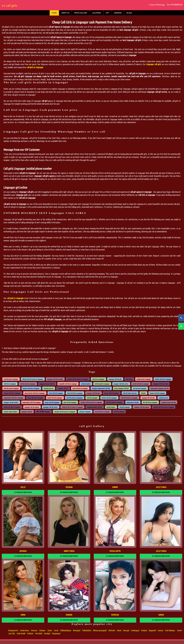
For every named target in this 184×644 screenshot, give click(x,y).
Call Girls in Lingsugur (10, 384)
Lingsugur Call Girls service (121, 384)
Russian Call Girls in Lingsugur (31, 388)
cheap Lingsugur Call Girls (121, 388)
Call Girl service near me (130, 393)
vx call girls (10, 5)
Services (118, 13)
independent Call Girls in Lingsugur (13, 398)
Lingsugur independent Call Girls (101, 388)
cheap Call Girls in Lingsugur (35, 398)
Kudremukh (21, 633)
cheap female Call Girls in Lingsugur (34, 393)
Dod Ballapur (170, 630)
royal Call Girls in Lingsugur (80, 388)
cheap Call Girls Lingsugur (52, 402)
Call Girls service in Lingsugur (74, 398)
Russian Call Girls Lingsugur (157, 393)
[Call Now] (181, 318)
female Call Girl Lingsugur (111, 393)
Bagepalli (152, 630)
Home (54, 13)
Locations (97, 13)
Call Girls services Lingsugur (28, 384)
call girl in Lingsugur (85, 412)
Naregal (126, 630)
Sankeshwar (25, 630)
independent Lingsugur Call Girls (160, 388)
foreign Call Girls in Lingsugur (12, 393)
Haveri (180, 630)
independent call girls (133, 402)
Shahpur (42, 630)
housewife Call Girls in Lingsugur (68, 384)
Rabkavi (30, 633)
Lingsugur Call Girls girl (115, 379)
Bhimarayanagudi (100, 630)
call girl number (111, 407)
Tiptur (50, 630)
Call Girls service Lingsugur (11, 388)
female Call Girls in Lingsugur (163, 379)
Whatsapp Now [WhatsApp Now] (23, 492)
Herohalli (39, 633)
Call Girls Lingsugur (92, 398)
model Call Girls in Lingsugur (141, 384)
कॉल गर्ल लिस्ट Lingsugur (43, 412)
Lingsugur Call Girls (63, 388)
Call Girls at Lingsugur (98, 379)
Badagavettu (13, 630)
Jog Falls (12, 633)
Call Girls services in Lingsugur (129, 398)
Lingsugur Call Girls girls (93, 393)
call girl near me (163, 398)
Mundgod (77, 630)
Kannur (161, 630)
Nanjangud (56, 633)
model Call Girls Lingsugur (55, 398)
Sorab (56, 630)
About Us (65, 13)
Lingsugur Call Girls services (161, 384)
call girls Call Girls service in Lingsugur (91, 402)
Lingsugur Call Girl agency (32, 407)
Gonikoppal (135, 630)
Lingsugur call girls (154, 64)
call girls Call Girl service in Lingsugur (33, 379)
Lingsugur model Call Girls (169, 402)
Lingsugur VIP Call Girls (148, 398)
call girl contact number (10, 412)
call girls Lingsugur (125, 407)
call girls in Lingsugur (15, 298)
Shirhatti (112, 630)
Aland (119, 630)
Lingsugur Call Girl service (50, 407)
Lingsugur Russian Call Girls (94, 407)
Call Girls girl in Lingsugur (11, 379)
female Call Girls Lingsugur (109, 398)
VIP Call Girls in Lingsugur (150, 402)
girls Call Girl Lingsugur (70, 402)
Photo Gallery (81, 13)
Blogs (129, 13)
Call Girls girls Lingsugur (140, 388)
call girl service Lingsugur (144, 379)
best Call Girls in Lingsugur (102, 412)
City (107, 13)
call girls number (86, 384)
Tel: (174, 5)
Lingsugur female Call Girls (47, 384)
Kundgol (47, 633)
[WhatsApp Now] (181, 326)
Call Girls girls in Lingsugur (102, 384)
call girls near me (48, 388)
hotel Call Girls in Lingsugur (75, 393)
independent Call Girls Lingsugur (32, 402)
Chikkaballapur (66, 630)
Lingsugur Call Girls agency (142, 407)
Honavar (34, 630)
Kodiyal (144, 630)
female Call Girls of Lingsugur (12, 407)
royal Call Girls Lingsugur (56, 393)
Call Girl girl (129, 379)
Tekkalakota (87, 630)
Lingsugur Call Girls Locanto (55, 379)
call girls (143, 393)
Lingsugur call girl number (11, 402)
